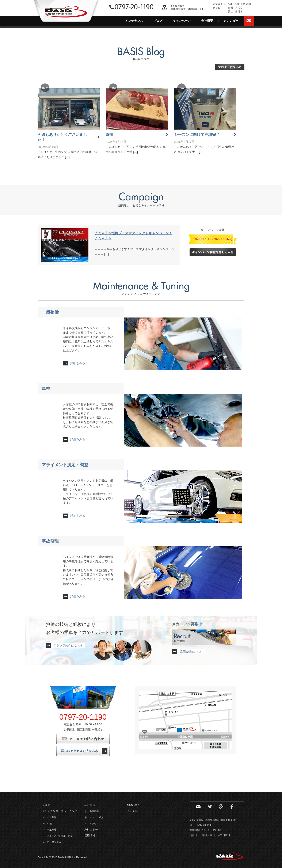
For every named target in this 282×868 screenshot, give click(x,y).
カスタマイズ (54, 842)
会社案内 (90, 805)
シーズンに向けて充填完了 (197, 135)
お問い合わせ (249, 21)
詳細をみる (78, 363)
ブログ (158, 21)
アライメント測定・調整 (65, 465)
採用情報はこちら (191, 652)
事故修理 (50, 541)
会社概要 (207, 21)
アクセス (94, 823)
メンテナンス (134, 21)
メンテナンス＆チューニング (60, 811)
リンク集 (132, 811)
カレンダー (231, 21)
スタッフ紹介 (96, 817)
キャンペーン (182, 21)
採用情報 (90, 836)
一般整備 (50, 312)
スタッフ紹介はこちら (68, 645)
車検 (46, 388)
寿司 (110, 135)
